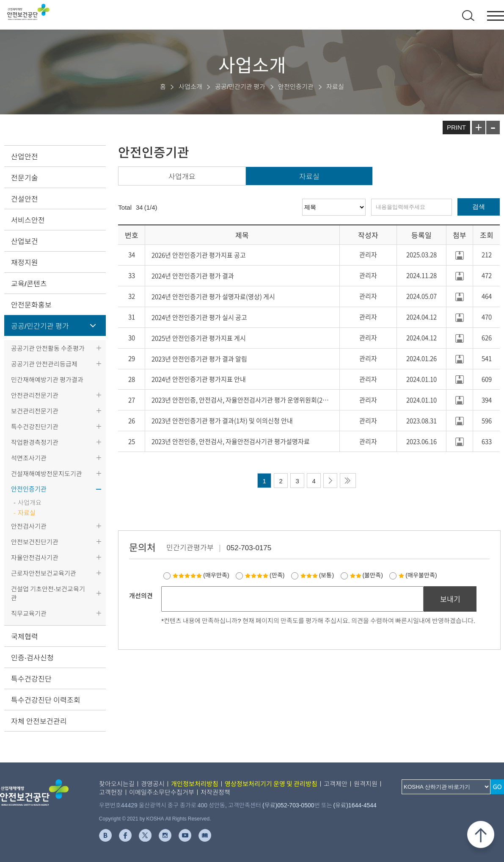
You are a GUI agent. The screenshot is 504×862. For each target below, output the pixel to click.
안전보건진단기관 (35, 542)
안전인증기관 (29, 489)
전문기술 (25, 177)
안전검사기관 (29, 526)
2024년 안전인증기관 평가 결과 (193, 276)
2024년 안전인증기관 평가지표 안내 (199, 379)
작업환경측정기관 (35, 442)
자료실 (309, 176)
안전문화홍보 (31, 304)
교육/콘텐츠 (29, 283)
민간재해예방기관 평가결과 (47, 379)
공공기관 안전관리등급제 (44, 364)
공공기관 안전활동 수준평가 (48, 348)
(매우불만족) (418, 575)
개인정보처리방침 (195, 783)
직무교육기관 (29, 613)
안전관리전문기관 (35, 395)
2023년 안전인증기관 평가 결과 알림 (199, 359)
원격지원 (366, 783)
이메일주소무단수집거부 (162, 792)
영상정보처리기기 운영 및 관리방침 (271, 783)
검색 (479, 206)
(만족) (265, 575)
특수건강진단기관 (35, 426)
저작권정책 (215, 792)
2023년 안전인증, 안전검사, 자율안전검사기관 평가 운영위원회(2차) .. (242, 400)
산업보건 (25, 241)
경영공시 (153, 783)
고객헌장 (111, 792)
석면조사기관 (29, 458)
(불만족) (366, 575)
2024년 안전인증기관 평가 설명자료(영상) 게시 (213, 297)
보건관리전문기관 (35, 411)
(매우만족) (201, 575)
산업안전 (25, 156)
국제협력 (25, 636)
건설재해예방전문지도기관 (47, 473)
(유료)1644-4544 (355, 805)
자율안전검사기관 (35, 557)
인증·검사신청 (32, 657)
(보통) (317, 575)
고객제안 (336, 783)
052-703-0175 (249, 547)
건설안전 (25, 198)
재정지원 (25, 262)
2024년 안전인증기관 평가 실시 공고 (199, 317)
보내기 (450, 599)
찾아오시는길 (117, 783)
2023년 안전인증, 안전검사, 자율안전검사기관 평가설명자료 (231, 441)
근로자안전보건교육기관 (44, 573)
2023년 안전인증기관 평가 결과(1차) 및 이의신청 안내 (222, 421)
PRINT (456, 127)
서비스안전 (28, 220)
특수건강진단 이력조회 (46, 700)
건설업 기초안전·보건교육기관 (48, 593)
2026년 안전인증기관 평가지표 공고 (199, 255)
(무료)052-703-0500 (288, 805)
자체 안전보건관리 (39, 721)
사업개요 (182, 176)
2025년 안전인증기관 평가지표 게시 (199, 338)
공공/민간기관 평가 (40, 326)
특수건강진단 (31, 678)
